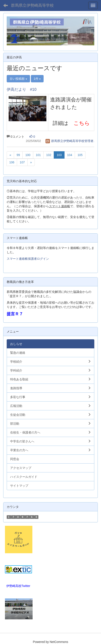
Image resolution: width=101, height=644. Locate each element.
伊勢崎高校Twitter (18, 586)
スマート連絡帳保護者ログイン (28, 259)
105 (80, 155)
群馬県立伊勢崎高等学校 (32, 5)
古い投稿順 (18, 79)
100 (28, 155)
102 (49, 155)
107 (22, 162)
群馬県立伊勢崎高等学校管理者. (70, 141)
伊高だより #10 (22, 89)
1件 (37, 79)
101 (38, 155)
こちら (82, 123)
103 (59, 155)
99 (18, 155)
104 (70, 155)
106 (12, 162)
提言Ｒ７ (15, 314)
